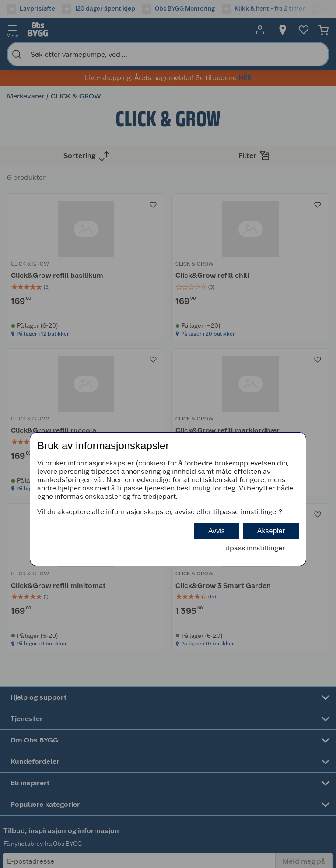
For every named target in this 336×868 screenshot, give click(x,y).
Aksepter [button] (271, 531)
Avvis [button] (217, 531)
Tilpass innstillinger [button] (253, 548)
